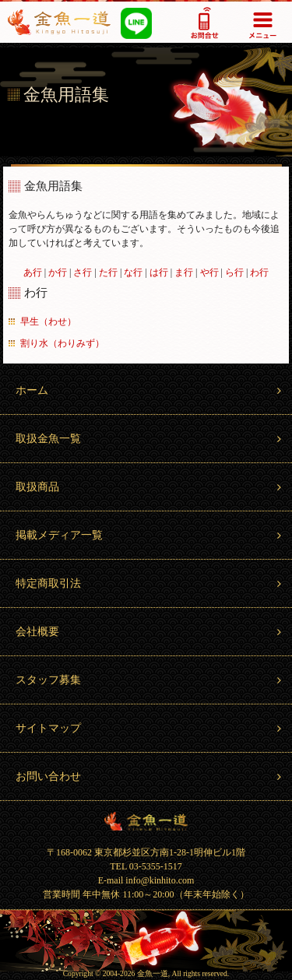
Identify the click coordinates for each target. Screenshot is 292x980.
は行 (159, 272)
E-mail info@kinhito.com (146, 880)
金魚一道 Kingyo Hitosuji (146, 821)
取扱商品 (150, 487)
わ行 (259, 272)
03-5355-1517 (204, 22)
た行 (108, 272)
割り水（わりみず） (62, 343)
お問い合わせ (150, 776)
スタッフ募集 (150, 680)
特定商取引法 (150, 583)
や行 (209, 272)
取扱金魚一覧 (150, 439)
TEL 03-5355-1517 (146, 866)
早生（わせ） (48, 321)
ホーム (150, 390)
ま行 (184, 272)
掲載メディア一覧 (150, 535)
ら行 (234, 272)
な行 (133, 272)
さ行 (83, 272)
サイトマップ (150, 728)
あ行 (33, 272)
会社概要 (150, 632)
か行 (58, 272)
